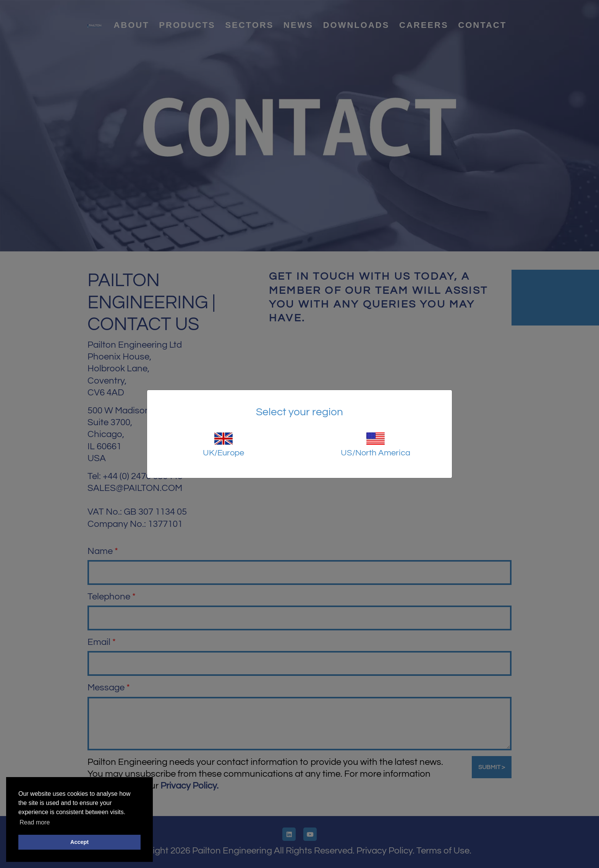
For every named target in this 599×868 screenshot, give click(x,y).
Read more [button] (35, 822)
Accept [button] (79, 842)
